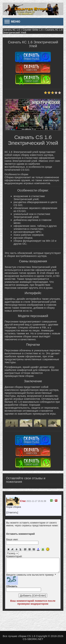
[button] (8, 528)
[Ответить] (12, 513)
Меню (12, 22)
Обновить (12, 586)
